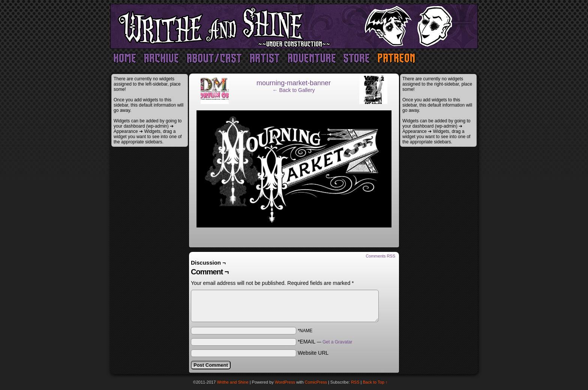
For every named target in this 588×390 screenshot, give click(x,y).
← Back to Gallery (294, 90)
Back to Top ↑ (375, 382)
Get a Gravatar (337, 342)
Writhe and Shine (294, 26)
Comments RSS (380, 256)
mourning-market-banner (294, 83)
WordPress (285, 382)
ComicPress (316, 382)
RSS (355, 382)
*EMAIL (325, 342)
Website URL (313, 353)
